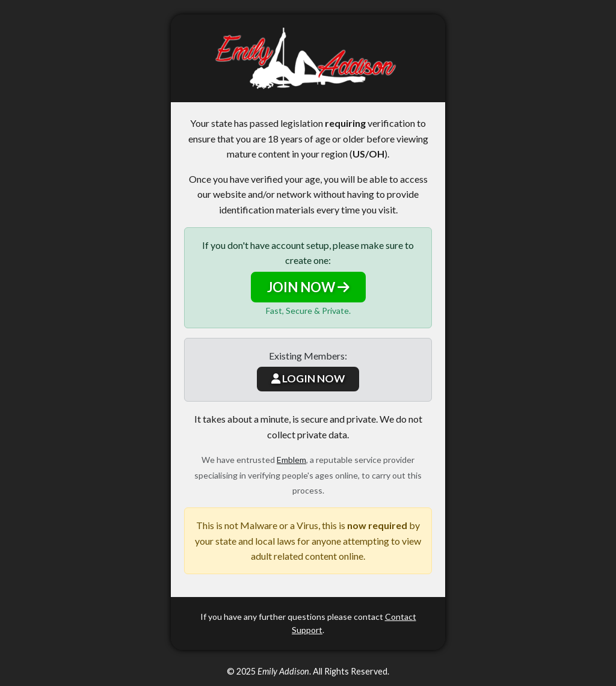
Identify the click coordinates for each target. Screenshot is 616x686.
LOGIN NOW (308, 378)
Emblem (291, 460)
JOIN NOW (308, 287)
